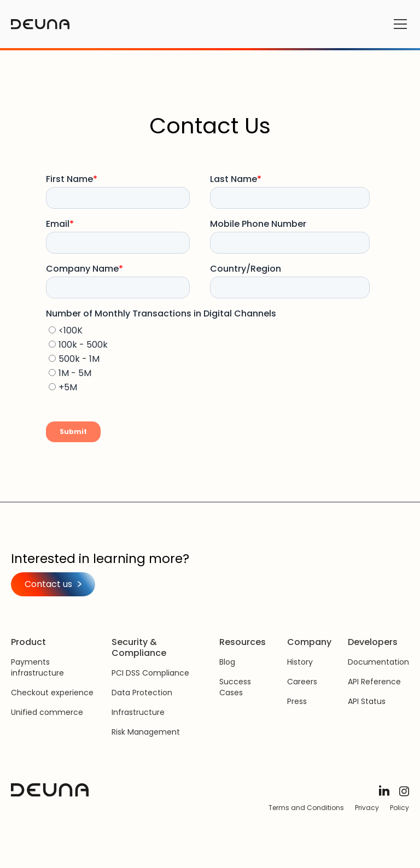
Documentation (378, 662)
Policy (399, 808)
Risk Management (146, 732)
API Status (367, 701)
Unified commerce (47, 712)
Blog (227, 662)
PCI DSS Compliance (150, 673)
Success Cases (235, 687)
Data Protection (142, 693)
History (300, 662)
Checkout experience (52, 693)
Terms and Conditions (306, 808)
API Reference (374, 682)
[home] (40, 24)
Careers (302, 682)
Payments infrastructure (37, 667)
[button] (398, 24)
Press (297, 701)
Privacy (367, 808)
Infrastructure (138, 712)
